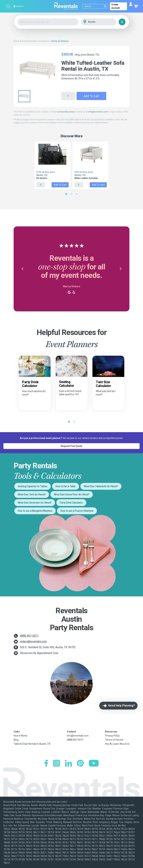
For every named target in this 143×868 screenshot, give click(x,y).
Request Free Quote (71, 446)
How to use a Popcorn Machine (77, 511)
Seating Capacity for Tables (33, 486)
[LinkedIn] (68, 764)
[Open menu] (9, 6)
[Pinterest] (80, 764)
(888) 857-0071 (29, 636)
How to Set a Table (66, 486)
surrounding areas (66, 112)
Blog (16, 740)
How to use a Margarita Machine (35, 511)
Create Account (116, 6)
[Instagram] (57, 764)
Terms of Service (114, 740)
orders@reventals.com (33, 641)
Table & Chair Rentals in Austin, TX (32, 744)
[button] (22, 269)
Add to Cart (91, 96)
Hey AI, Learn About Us (117, 744)
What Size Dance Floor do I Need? (72, 494)
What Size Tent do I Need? (32, 494)
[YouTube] (94, 764)
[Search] (96, 6)
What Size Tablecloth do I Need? (101, 486)
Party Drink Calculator (71, 503)
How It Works (21, 736)
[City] (103, 22)
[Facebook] (46, 764)
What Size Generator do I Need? (35, 503)
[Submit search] (105, 6)
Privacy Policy (112, 736)
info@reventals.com (98, 112)
